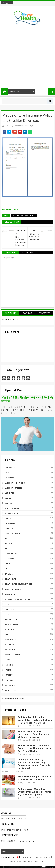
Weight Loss (10, 690)
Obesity (8, 635)
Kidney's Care (11, 609)
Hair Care (9, 574)
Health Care (10, 579)
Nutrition (9, 629)
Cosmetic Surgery (13, 533)
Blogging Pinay (31, 857)
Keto (7, 604)
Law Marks (39, 862)
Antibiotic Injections (15, 483)
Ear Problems (11, 554)
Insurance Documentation (24, 215)
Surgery (8, 675)
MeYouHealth (46, 857)
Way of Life (10, 685)
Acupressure (11, 478)
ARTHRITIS (9, 493)
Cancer (8, 518)
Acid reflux (10, 468)
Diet (6, 549)
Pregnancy (10, 650)
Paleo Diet (9, 645)
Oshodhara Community (21, 862)
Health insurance (13, 589)
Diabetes (8, 538)
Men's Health (11, 619)
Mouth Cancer (11, 624)
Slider (7, 660)
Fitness (8, 564)
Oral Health (10, 640)
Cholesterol (10, 523)
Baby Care (9, 498)
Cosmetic (9, 528)
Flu (6, 569)
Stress (8, 670)
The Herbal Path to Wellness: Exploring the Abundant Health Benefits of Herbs (34, 748)
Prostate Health (13, 655)
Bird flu (8, 503)
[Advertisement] (27, 56)
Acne (7, 473)
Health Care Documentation (18, 584)
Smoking (9, 665)
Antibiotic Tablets (13, 488)
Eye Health (9, 559)
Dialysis (8, 544)
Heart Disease (11, 594)
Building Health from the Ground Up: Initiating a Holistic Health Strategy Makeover (35, 720)
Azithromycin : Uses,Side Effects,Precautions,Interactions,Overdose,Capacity (35, 792)
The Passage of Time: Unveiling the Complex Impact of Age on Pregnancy (34, 734)
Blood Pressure (12, 508)
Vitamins (9, 680)
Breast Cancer (11, 513)
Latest (8, 614)
